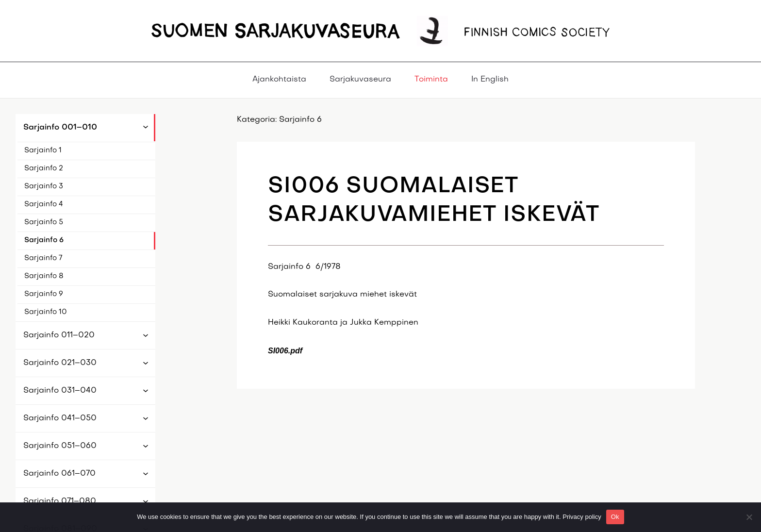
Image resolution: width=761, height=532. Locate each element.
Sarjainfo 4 (44, 204)
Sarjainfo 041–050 (60, 418)
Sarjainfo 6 (44, 240)
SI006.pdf (285, 351)
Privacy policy (582, 517)
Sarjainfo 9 (44, 294)
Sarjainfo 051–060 (60, 446)
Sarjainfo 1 (43, 150)
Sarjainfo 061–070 (59, 474)
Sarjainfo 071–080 (60, 501)
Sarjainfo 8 (44, 276)
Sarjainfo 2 (44, 168)
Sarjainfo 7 (43, 258)
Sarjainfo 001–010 (60, 128)
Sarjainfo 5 (44, 222)
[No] (749, 517)
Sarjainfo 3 (44, 186)
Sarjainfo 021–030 (60, 363)
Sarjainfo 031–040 (60, 391)
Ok (615, 517)
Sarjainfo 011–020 (59, 335)
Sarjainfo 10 (46, 312)
